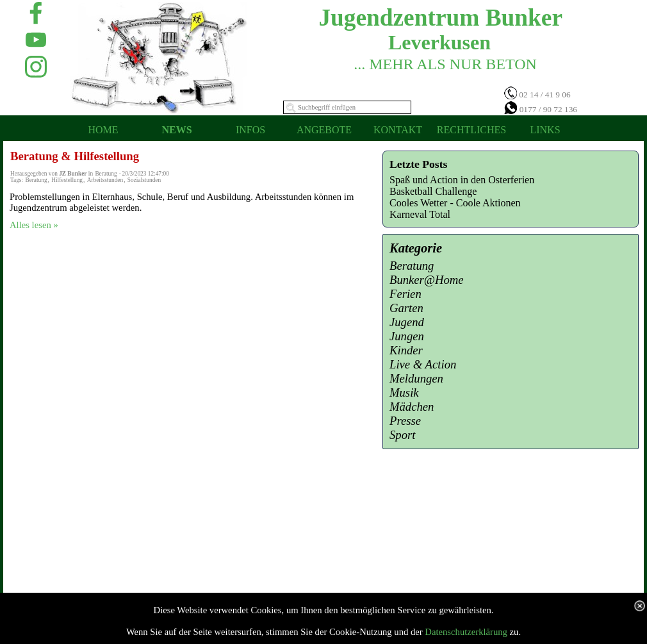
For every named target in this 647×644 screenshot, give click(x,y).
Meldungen (416, 378)
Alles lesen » (34, 225)
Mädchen (412, 407)
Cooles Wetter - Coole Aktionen (455, 203)
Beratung (36, 180)
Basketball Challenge (433, 191)
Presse (405, 421)
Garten (406, 308)
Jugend (407, 322)
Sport (402, 435)
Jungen (407, 336)
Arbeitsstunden (105, 180)
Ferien (405, 294)
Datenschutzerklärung (466, 632)
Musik (404, 392)
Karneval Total (420, 214)
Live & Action (423, 364)
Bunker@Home (427, 280)
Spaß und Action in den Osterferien (462, 180)
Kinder (406, 350)
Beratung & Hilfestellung (75, 156)
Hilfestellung (67, 180)
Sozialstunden (144, 180)
